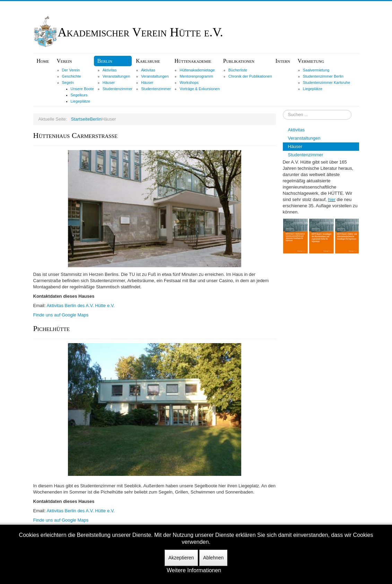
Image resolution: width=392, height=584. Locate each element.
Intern (283, 61)
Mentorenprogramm (196, 76)
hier (332, 199)
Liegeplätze (80, 101)
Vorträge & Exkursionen (200, 89)
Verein (64, 61)
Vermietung (311, 61)
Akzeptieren (181, 558)
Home (43, 61)
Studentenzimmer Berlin (323, 76)
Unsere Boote (82, 89)
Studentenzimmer (117, 89)
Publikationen (239, 61)
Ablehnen (213, 558)
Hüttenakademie (193, 61)
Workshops (189, 82)
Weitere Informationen (194, 570)
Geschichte (72, 76)
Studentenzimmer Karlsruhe (326, 82)
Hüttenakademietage (197, 70)
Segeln (68, 82)
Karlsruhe (148, 61)
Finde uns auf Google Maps (61, 315)
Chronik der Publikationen (250, 76)
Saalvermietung (316, 70)
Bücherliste (238, 70)
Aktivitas (110, 70)
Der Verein (71, 70)
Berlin (105, 61)
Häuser (109, 82)
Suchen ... (283, 110)
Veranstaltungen (116, 76)
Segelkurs (79, 95)
